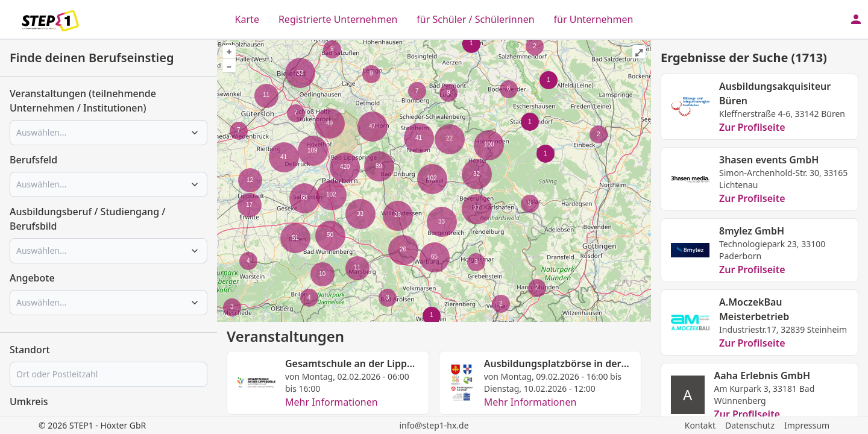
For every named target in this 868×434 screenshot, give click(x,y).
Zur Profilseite (752, 127)
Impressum (807, 425)
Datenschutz (750, 425)
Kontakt (700, 425)
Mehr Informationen (332, 402)
